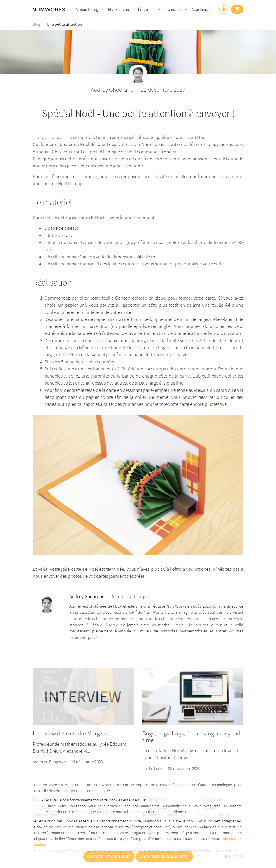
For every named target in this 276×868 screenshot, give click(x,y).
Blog (36, 24)
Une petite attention (64, 25)
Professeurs (174, 9)
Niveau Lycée (119, 9)
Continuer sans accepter (164, 857)
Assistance (200, 9)
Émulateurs (147, 9)
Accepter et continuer (109, 857)
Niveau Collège (88, 9)
